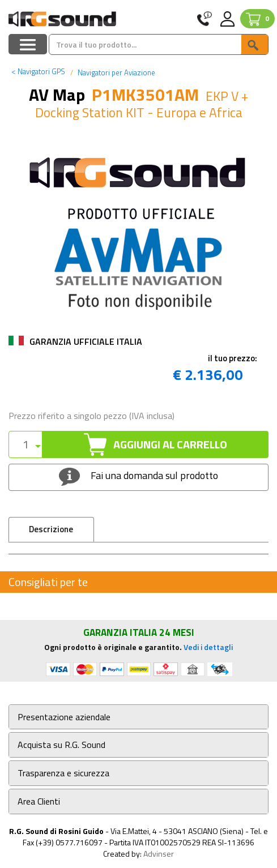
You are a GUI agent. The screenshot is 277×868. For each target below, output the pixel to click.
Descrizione (51, 529)
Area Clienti (39, 801)
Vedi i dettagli (208, 647)
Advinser (159, 854)
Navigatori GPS (38, 71)
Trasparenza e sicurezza (63, 773)
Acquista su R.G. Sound (61, 745)
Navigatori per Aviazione (116, 72)
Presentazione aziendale (64, 717)
